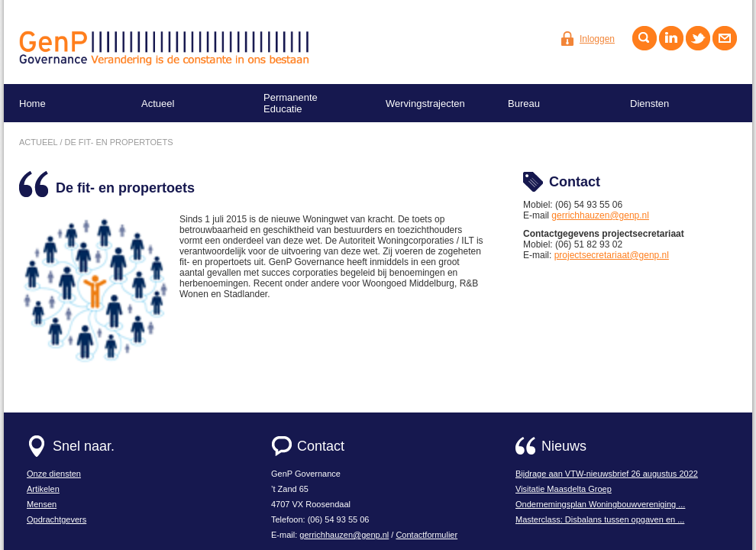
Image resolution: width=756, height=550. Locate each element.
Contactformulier (426, 535)
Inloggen (597, 39)
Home (32, 104)
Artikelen (43, 489)
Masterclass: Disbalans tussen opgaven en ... (600, 519)
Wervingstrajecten (425, 104)
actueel (38, 142)
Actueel (158, 104)
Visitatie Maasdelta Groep (564, 489)
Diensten (649, 104)
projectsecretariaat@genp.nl (612, 255)
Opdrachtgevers (57, 519)
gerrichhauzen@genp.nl (600, 215)
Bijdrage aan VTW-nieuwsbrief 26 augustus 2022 (607, 474)
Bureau (524, 104)
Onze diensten (54, 474)
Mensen (42, 504)
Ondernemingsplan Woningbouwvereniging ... (600, 504)
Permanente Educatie (291, 103)
